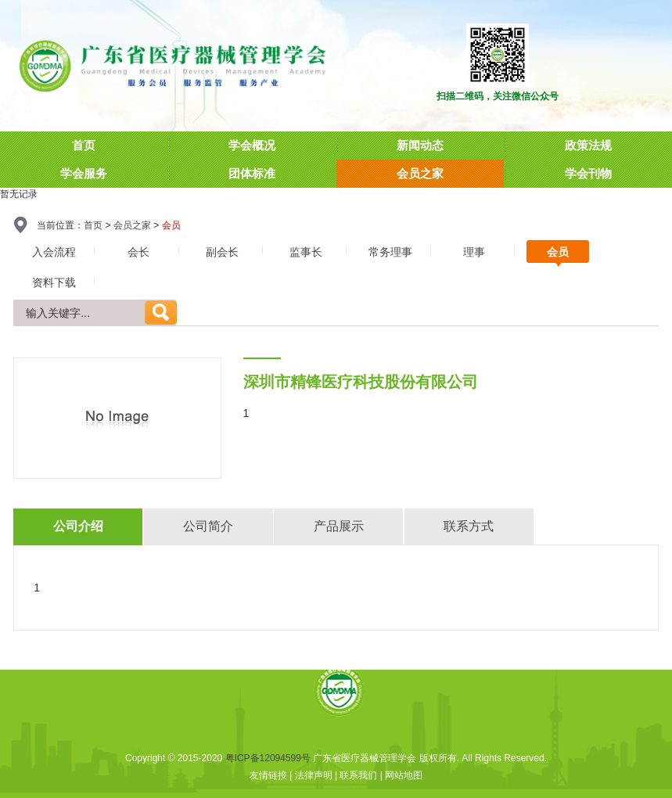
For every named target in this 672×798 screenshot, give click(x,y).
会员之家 (132, 225)
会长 (138, 252)
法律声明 (314, 775)
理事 (474, 252)
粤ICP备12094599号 (268, 758)
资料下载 (54, 282)
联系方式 (469, 526)
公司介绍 (78, 526)
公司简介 (208, 526)
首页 (93, 225)
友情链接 (268, 775)
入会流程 (54, 252)
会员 (558, 252)
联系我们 (358, 775)
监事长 (306, 252)
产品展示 (339, 526)
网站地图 (404, 775)
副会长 (222, 252)
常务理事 (390, 252)
